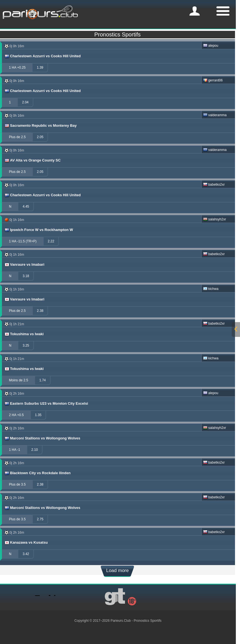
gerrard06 (213, 80)
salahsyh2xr (215, 219)
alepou (211, 46)
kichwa (211, 289)
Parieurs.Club (121, 621)
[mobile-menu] (195, 11)
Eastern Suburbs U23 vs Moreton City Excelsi (46, 404)
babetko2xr (214, 185)
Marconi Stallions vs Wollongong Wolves (42, 438)
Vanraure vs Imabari (24, 265)
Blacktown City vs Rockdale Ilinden (37, 473)
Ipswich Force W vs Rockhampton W (39, 230)
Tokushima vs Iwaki (24, 334)
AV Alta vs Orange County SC (32, 160)
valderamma (215, 115)
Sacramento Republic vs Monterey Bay (40, 126)
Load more (117, 570)
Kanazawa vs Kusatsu (26, 543)
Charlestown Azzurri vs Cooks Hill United (42, 56)
